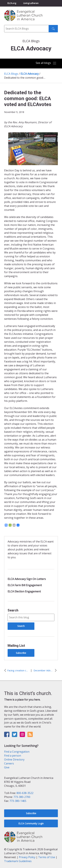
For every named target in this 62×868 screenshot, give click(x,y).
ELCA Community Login (31, 823)
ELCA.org (12, 3)
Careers (9, 763)
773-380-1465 (18, 801)
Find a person (13, 756)
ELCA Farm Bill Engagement (25, 585)
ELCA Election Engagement (24, 591)
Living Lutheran (31, 3)
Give (7, 767)
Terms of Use (47, 857)
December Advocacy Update (44, 670)
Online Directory (14, 759)
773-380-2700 (22, 797)
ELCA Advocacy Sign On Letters (27, 579)
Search (13, 610)
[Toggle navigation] (46, 63)
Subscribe (21, 653)
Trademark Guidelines (18, 861)
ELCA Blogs (11, 74)
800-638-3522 (25, 793)
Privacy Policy (27, 857)
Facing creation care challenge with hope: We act (18, 670)
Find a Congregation (17, 752)
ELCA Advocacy (30, 74)
